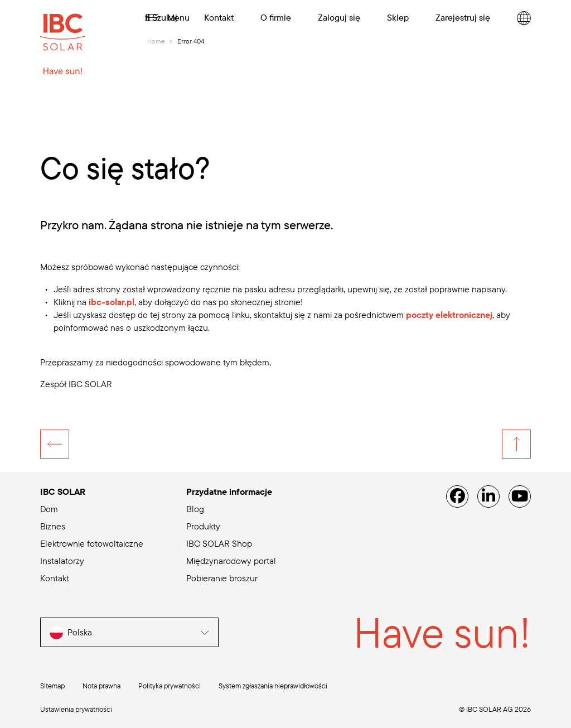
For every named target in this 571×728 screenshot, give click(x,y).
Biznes (53, 526)
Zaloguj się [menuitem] (339, 17)
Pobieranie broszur (222, 578)
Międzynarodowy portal (231, 561)
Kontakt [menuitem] (219, 17)
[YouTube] (520, 496)
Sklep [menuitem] (398, 17)
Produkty (203, 526)
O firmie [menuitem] (276, 17)
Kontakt (55, 578)
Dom (49, 509)
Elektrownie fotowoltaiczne (92, 543)
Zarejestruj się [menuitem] (463, 17)
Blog (195, 509)
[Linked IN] (488, 496)
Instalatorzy (62, 561)
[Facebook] (457, 496)
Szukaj (161, 17)
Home (156, 41)
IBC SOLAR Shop (219, 543)
